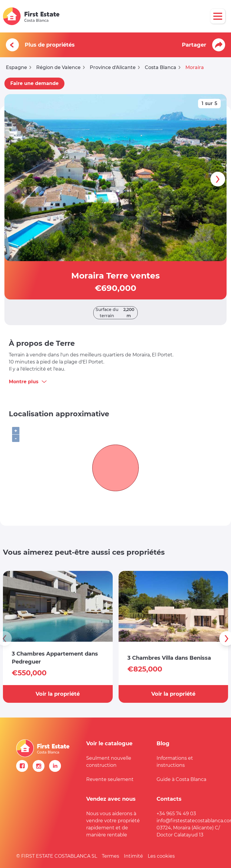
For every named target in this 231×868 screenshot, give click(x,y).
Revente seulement (110, 779)
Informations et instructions (175, 762)
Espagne (16, 67)
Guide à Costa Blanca (181, 779)
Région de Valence (58, 67)
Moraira (195, 67)
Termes (110, 856)
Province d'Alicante (113, 67)
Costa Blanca (161, 67)
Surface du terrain (117, 313)
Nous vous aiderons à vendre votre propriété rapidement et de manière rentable (113, 824)
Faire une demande (34, 83)
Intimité (133, 856)
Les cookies (161, 856)
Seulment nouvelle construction (109, 762)
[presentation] (218, 179)
